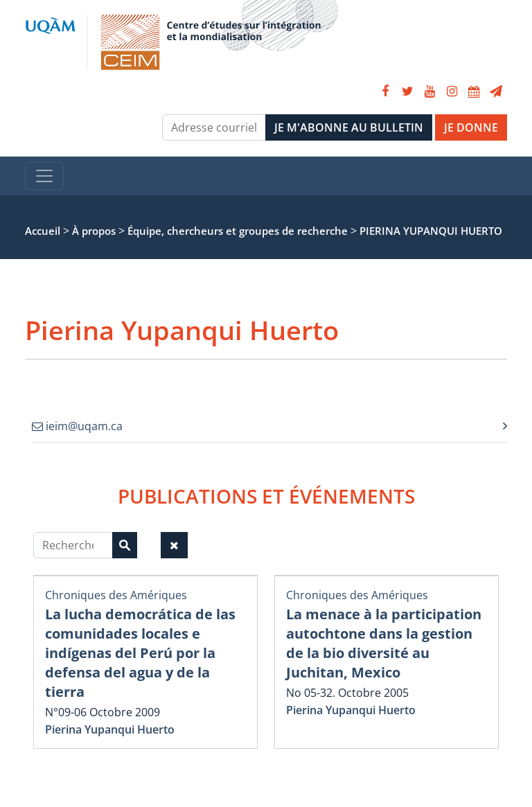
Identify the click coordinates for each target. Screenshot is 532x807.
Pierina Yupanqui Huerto (110, 729)
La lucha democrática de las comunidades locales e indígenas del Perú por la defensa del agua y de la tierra (140, 653)
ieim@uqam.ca (77, 426)
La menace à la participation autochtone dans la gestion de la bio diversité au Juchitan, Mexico (384, 643)
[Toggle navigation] (44, 176)
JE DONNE (471, 127)
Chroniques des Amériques (116, 595)
